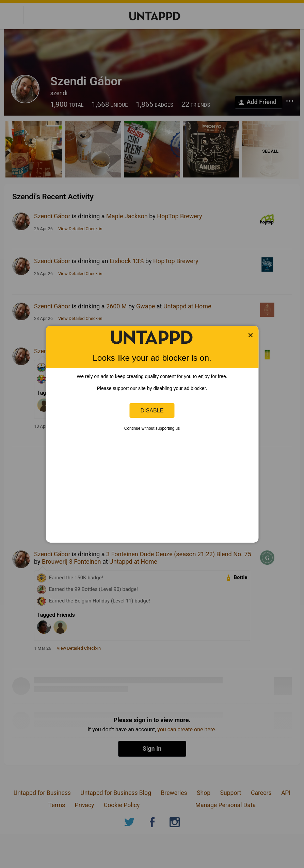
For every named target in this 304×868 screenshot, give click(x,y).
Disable (152, 410)
